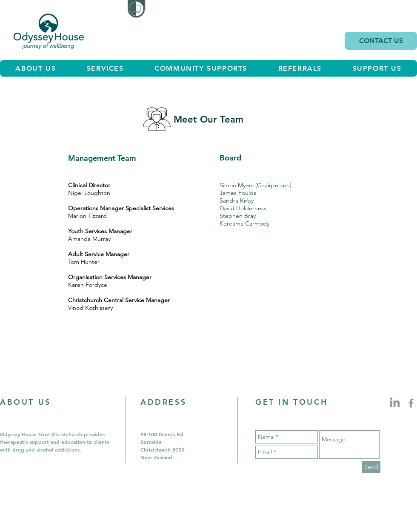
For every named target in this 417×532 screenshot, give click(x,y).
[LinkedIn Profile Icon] (395, 403)
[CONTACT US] (381, 41)
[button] (105, 68)
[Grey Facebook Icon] (411, 403)
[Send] (371, 467)
